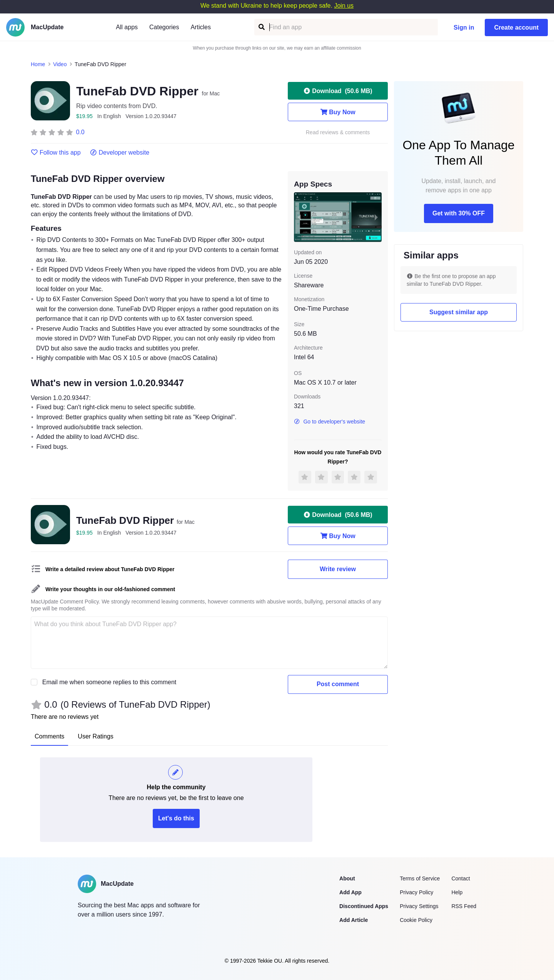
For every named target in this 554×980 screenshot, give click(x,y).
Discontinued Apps (364, 906)
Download (338, 91)
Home (38, 64)
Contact (461, 878)
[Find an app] (261, 27)
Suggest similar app (459, 312)
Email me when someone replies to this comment (109, 682)
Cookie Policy (416, 920)
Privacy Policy (416, 892)
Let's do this (176, 818)
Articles (200, 27)
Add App (350, 892)
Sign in (464, 27)
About (347, 878)
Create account (516, 27)
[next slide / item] (376, 217)
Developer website (120, 153)
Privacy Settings (419, 906)
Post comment (338, 684)
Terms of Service (420, 878)
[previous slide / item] (299, 217)
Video (60, 64)
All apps (127, 27)
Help (457, 892)
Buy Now (338, 112)
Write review (338, 569)
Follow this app (56, 153)
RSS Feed (464, 906)
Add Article (354, 920)
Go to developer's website (330, 422)
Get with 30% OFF (459, 213)
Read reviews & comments (338, 132)
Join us (344, 6)
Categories (164, 27)
